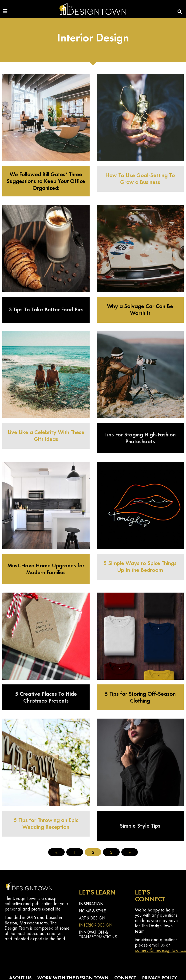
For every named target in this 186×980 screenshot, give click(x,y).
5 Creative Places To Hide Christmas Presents (46, 697)
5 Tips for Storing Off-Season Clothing (140, 697)
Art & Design (92, 918)
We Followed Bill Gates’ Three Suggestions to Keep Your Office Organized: (46, 181)
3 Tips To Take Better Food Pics (46, 309)
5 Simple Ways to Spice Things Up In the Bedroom (140, 566)
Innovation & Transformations (98, 934)
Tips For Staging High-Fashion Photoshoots (140, 438)
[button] (180, 12)
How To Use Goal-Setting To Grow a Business (140, 179)
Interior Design (96, 925)
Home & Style (92, 911)
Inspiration (91, 904)
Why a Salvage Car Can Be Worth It (140, 309)
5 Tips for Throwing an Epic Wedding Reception (46, 823)
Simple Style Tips (140, 826)
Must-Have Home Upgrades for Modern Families (46, 569)
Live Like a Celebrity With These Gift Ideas (46, 435)
